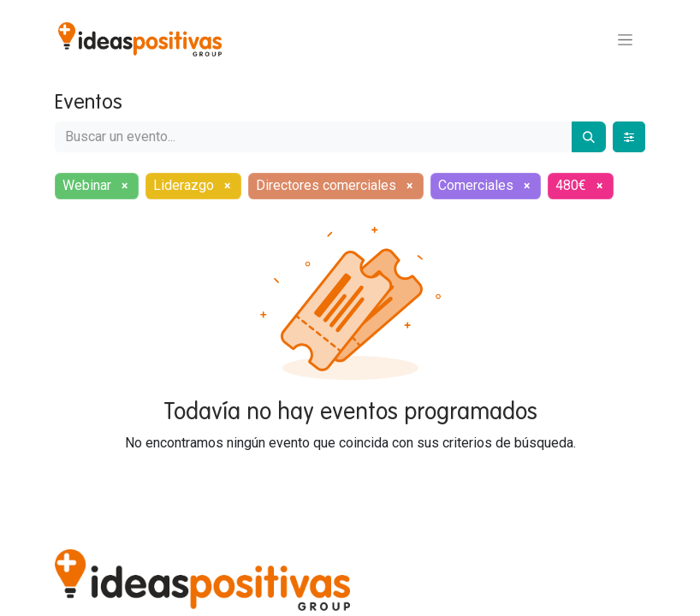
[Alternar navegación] (625, 39)
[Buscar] (589, 137)
